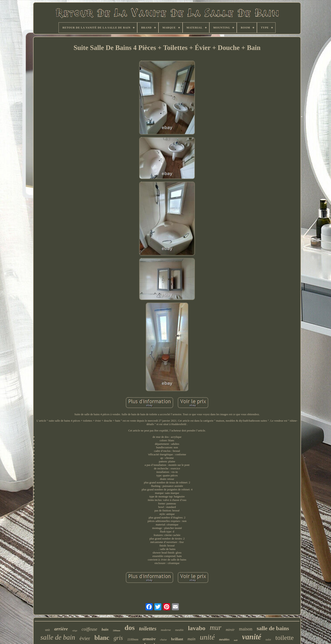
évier (85, 638)
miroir (230, 630)
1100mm (133, 639)
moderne (166, 630)
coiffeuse (89, 629)
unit (48, 630)
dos (130, 628)
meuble (179, 630)
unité (207, 637)
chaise (163, 640)
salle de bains (273, 628)
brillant (177, 639)
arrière (61, 629)
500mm (117, 630)
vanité (252, 637)
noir (236, 640)
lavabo (197, 628)
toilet (268, 640)
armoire (149, 639)
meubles (224, 640)
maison (246, 629)
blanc (102, 638)
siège (75, 630)
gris (118, 638)
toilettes (148, 629)
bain (105, 629)
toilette (284, 638)
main (192, 639)
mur (216, 628)
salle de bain (58, 637)
